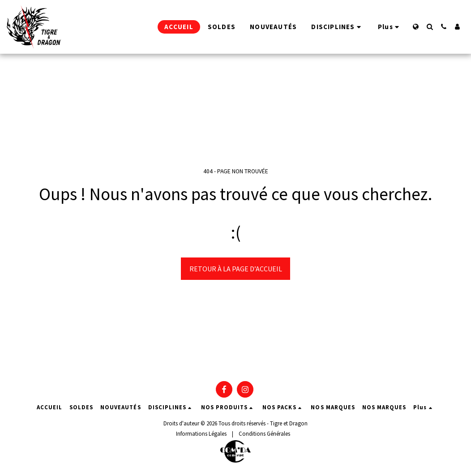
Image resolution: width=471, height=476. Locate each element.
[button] (430, 27)
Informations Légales (201, 433)
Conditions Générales (264, 433)
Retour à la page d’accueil (236, 269)
